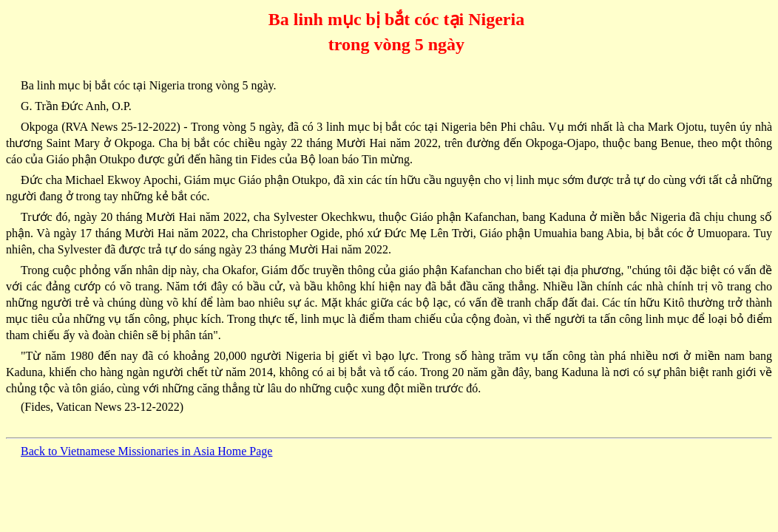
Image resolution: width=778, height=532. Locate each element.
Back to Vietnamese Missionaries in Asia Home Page (146, 451)
